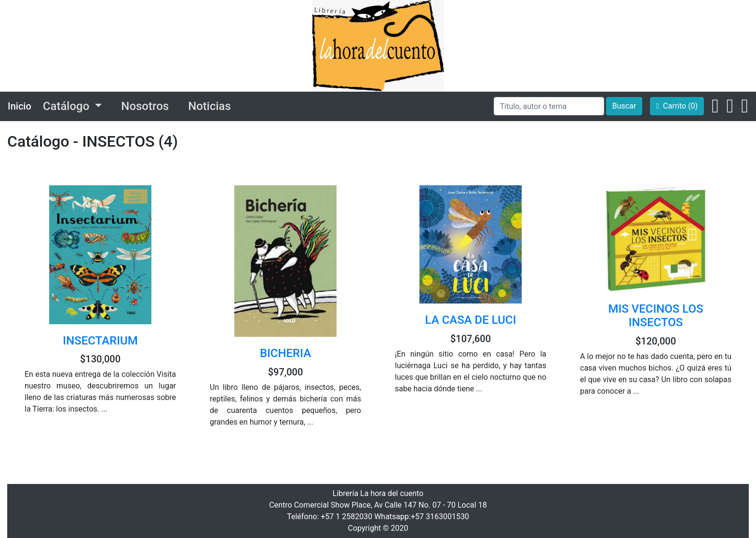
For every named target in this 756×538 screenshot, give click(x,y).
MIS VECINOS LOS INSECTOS (655, 316)
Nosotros (145, 106)
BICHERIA (285, 353)
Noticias (209, 106)
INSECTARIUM (100, 341)
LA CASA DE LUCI (471, 320)
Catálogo (67, 106)
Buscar (624, 106)
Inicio (20, 106)
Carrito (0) (677, 106)
